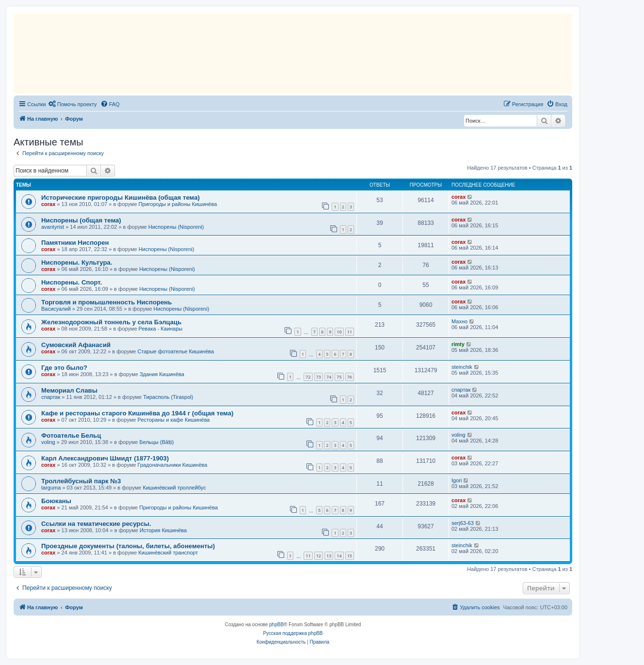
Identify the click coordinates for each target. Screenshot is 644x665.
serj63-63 (463, 523)
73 (319, 377)
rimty (458, 344)
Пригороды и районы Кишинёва (178, 204)
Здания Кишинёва (162, 374)
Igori (457, 480)
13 (329, 556)
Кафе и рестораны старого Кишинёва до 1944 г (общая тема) (137, 413)
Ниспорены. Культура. (77, 262)
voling (48, 442)
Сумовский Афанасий (76, 345)
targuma (51, 488)
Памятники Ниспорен (75, 243)
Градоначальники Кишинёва (173, 465)
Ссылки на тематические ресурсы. (96, 524)
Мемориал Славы (69, 390)
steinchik (462, 367)
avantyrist (53, 227)
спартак (51, 397)
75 (339, 377)
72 (308, 377)
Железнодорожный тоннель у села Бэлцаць (111, 322)
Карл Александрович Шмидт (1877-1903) (105, 458)
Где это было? (64, 368)
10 (339, 332)
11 (350, 332)
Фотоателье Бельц (71, 435)
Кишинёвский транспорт (168, 553)
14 (339, 556)
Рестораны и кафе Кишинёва (174, 420)
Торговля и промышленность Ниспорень (106, 302)
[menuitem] (73, 104)
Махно (459, 321)
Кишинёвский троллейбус (175, 488)
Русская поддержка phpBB (293, 633)
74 (329, 377)
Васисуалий (56, 309)
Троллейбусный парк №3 (81, 481)
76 (350, 377)
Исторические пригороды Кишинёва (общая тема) (121, 198)
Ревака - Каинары (161, 329)
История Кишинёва (163, 530)
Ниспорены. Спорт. (72, 282)
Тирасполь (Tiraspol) (168, 397)
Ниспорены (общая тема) (81, 220)
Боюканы (56, 501)
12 (319, 556)
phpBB (276, 625)
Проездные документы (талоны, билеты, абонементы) (128, 546)
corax (48, 204)
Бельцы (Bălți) (156, 442)
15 (350, 556)
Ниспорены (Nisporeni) (176, 227)
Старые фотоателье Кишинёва (176, 351)
